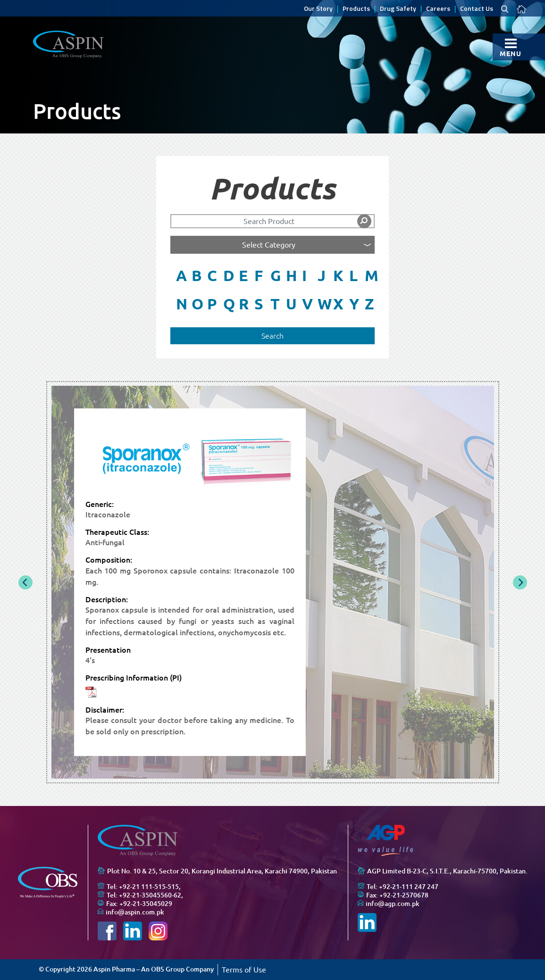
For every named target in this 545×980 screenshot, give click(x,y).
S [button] (259, 304)
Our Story (318, 9)
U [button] (291, 304)
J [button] (322, 275)
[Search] (273, 221)
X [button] (338, 304)
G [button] (275, 275)
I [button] (304, 275)
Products (356, 9)
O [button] (197, 304)
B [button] (197, 275)
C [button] (212, 275)
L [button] (353, 275)
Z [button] (369, 304)
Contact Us (477, 9)
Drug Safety (398, 9)
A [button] (181, 275)
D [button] (228, 275)
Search (272, 336)
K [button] (338, 275)
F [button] (259, 275)
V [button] (307, 304)
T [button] (275, 304)
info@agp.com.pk (393, 904)
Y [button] (354, 304)
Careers (438, 9)
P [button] (212, 304)
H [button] (291, 275)
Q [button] (228, 304)
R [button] (244, 304)
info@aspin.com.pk (135, 912)
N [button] (181, 304)
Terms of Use (244, 970)
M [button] (370, 275)
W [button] (323, 304)
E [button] (243, 275)
